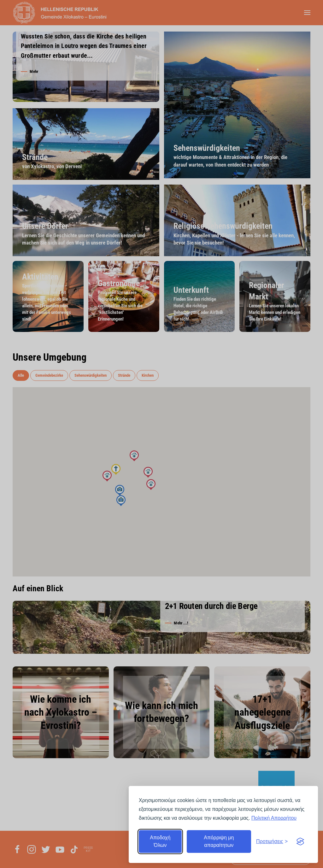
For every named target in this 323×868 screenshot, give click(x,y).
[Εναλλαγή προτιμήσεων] (272, 841)
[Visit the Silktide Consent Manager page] (300, 841)
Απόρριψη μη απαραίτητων (219, 841)
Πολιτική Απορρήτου (274, 818)
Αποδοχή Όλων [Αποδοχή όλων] (160, 841)
